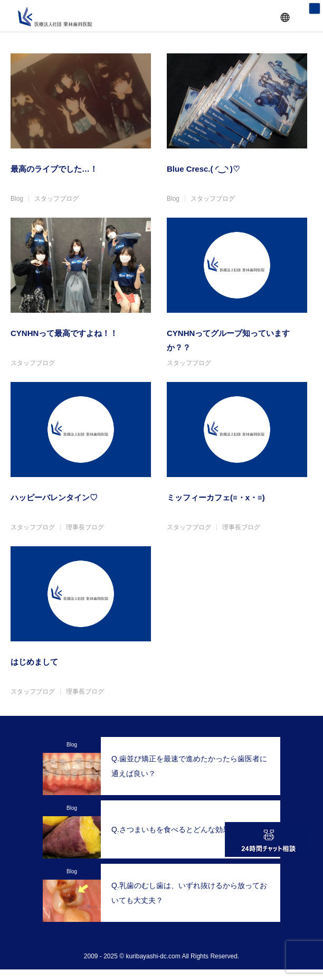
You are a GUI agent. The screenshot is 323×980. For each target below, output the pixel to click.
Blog (17, 199)
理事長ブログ (85, 527)
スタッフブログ (56, 199)
